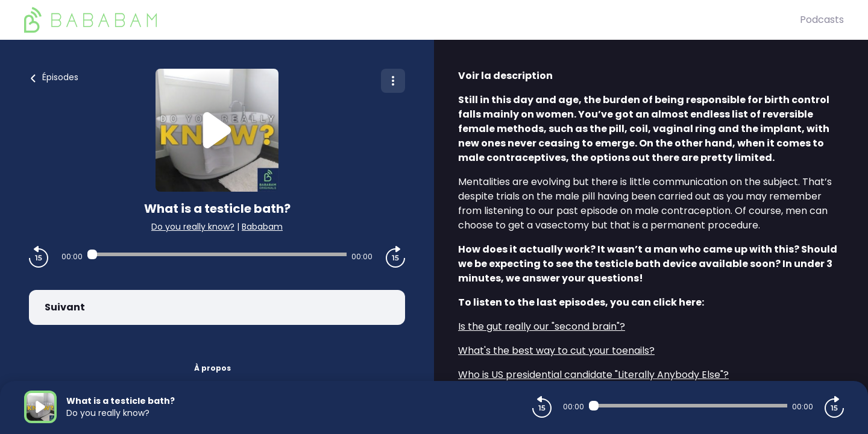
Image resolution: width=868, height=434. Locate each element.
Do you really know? (193, 227)
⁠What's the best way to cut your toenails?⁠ (556, 351)
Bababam (262, 227)
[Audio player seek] (217, 254)
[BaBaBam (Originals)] (412, 20)
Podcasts (822, 20)
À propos (212, 368)
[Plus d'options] (393, 81)
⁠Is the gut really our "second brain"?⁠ (542, 326)
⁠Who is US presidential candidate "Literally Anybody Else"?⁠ (593, 375)
